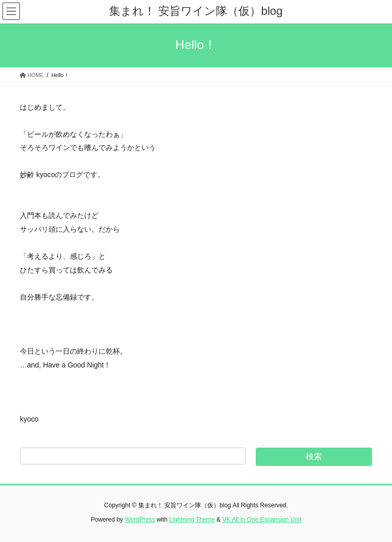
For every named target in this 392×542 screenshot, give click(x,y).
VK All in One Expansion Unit (262, 520)
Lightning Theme (192, 520)
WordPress (140, 520)
